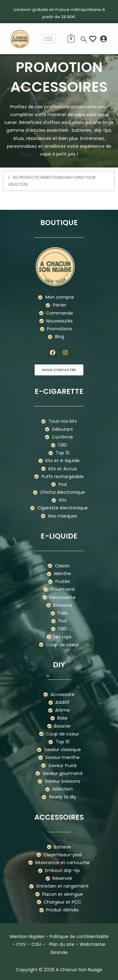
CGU (36, 944)
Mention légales (27, 936)
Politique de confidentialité (79, 936)
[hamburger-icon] (49, 39)
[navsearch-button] (84, 40)
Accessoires (59, 817)
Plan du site (62, 944)
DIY (59, 665)
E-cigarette (59, 391)
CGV (21, 944)
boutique (59, 223)
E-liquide (59, 536)
